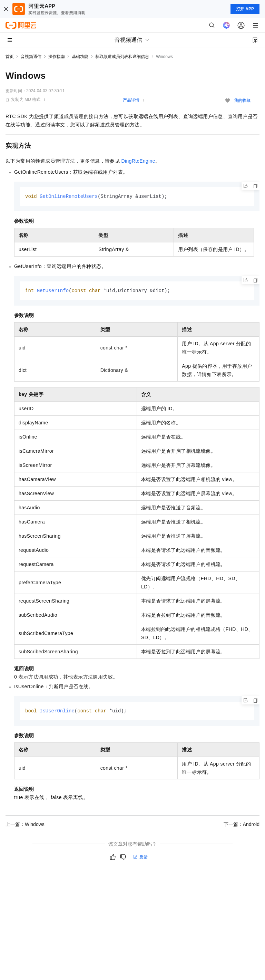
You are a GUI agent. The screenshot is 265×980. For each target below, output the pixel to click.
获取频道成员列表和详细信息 (122, 57)
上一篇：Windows (25, 825)
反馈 (140, 858)
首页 (10, 57)
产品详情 (131, 100)
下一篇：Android (242, 825)
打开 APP (245, 9)
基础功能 (80, 57)
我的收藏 (242, 100)
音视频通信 (31, 57)
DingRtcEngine (138, 161)
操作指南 (57, 57)
